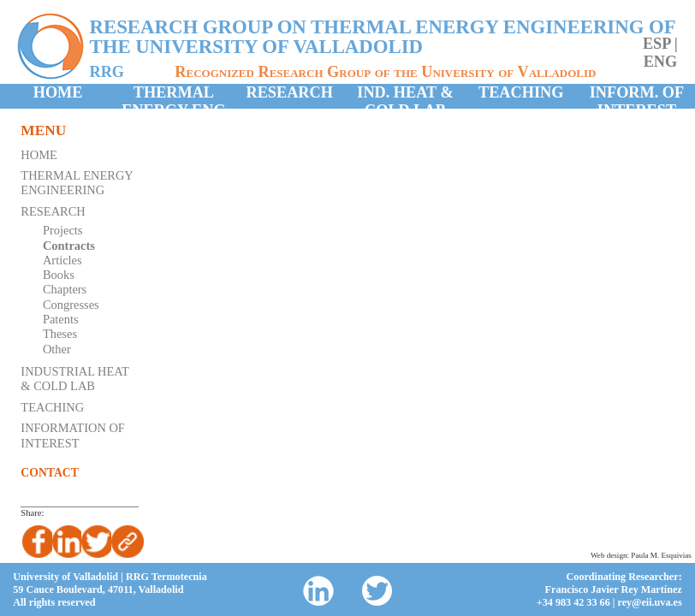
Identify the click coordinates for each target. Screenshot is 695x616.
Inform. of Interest (637, 96)
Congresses (71, 305)
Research (290, 92)
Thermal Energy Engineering (77, 183)
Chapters (65, 289)
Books (59, 275)
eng (661, 62)
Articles (62, 260)
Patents (61, 319)
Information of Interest (73, 435)
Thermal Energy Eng (173, 96)
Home (58, 92)
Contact (50, 473)
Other (57, 349)
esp (656, 44)
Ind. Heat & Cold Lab (405, 96)
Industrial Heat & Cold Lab (74, 379)
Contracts (69, 246)
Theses (60, 334)
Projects (63, 230)
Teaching (521, 92)
